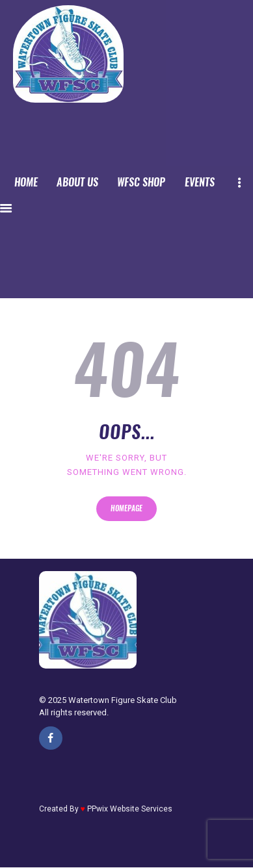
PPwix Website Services (130, 809)
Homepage (126, 508)
